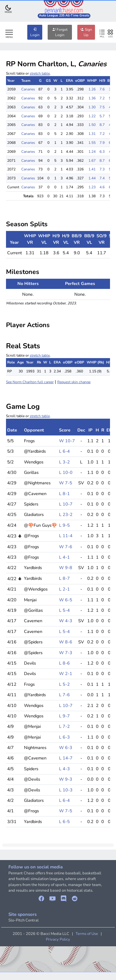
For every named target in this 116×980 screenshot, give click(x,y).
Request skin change (74, 382)
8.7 (102, 125)
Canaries (28, 89)
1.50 (92, 125)
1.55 (92, 143)
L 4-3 (64, 769)
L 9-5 (64, 525)
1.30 (92, 107)
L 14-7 (66, 758)
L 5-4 (64, 610)
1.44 (92, 178)
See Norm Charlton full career (30, 382)
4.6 (102, 187)
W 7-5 (66, 483)
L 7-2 (64, 726)
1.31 (92, 134)
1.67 (92, 161)
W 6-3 (66, 748)
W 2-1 (66, 674)
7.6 (102, 89)
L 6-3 (64, 737)
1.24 (92, 152)
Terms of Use (87, 934)
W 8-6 (66, 642)
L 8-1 (64, 494)
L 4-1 (64, 557)
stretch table (40, 73)
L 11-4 (66, 536)
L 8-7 (64, 578)
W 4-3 (66, 621)
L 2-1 (64, 589)
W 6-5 (66, 600)
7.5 (102, 107)
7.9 (102, 143)
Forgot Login (60, 32)
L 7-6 (64, 695)
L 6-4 (64, 451)
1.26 (92, 89)
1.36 (92, 98)
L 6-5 (64, 822)
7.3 (102, 169)
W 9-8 (66, 568)
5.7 (102, 116)
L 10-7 (66, 504)
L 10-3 (66, 790)
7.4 (102, 178)
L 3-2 (64, 462)
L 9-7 (64, 716)
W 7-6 (66, 547)
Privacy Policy (58, 939)
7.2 (102, 98)
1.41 (92, 169)
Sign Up (86, 32)
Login (35, 32)
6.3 (102, 152)
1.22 (92, 116)
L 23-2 (66, 514)
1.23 (92, 187)
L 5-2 (64, 684)
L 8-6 (64, 663)
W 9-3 (66, 779)
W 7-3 (66, 653)
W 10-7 (67, 441)
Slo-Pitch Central (24, 920)
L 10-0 (66, 472)
